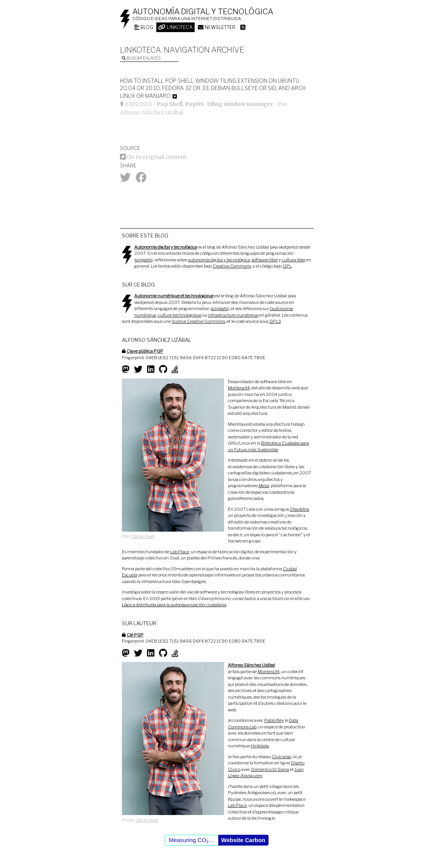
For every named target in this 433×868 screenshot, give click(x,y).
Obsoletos (300, 509)
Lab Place (180, 552)
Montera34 (239, 388)
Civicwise (282, 757)
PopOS (194, 104)
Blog (144, 27)
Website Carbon (243, 840)
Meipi (264, 486)
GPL (287, 266)
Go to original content (153, 157)
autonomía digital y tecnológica (219, 260)
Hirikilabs (260, 746)
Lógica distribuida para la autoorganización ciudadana (174, 605)
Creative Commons (232, 266)
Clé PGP (135, 635)
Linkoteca (175, 27)
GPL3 (275, 321)
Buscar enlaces (141, 58)
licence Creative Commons (199, 321)
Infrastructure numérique (233, 315)
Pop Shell (170, 104)
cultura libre (294, 260)
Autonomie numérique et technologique (174, 296)
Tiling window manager (240, 104)
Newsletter (216, 27)
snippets (144, 260)
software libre (265, 260)
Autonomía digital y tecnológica (203, 12)
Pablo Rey (274, 720)
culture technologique (180, 315)
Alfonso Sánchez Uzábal (152, 113)
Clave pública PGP (145, 351)
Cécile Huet (143, 536)
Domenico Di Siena (270, 769)
